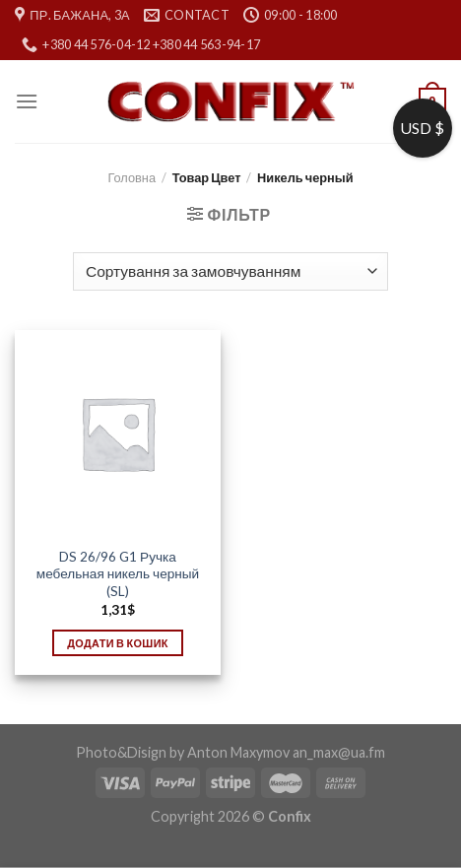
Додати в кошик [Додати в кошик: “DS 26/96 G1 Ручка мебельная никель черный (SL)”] (117, 643)
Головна (132, 177)
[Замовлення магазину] (230, 271)
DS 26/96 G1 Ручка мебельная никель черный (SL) (118, 574)
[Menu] (27, 101)
